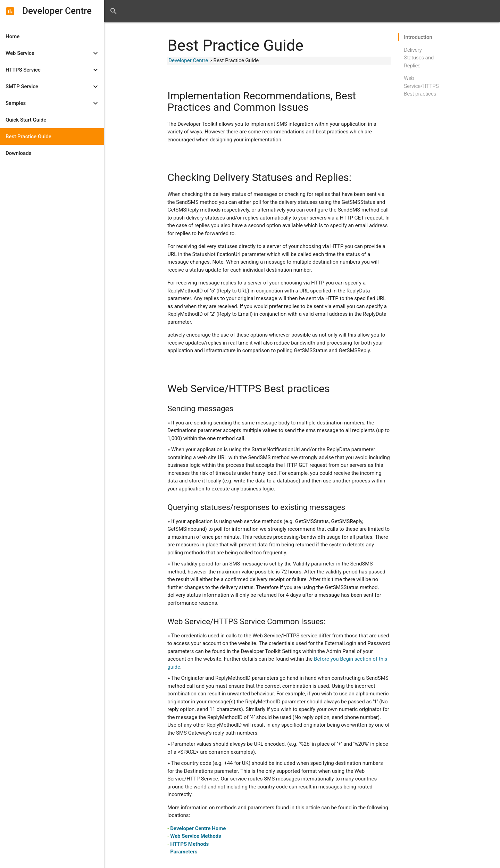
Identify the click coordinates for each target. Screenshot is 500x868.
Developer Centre (188, 60)
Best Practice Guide (28, 137)
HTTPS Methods (189, 844)
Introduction (418, 37)
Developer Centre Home (198, 828)
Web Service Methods (196, 836)
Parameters (184, 852)
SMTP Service (53, 86)
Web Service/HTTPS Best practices (421, 79)
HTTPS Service (53, 70)
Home (12, 36)
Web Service (53, 53)
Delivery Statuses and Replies (419, 51)
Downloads (18, 153)
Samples (53, 103)
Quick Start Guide (26, 120)
